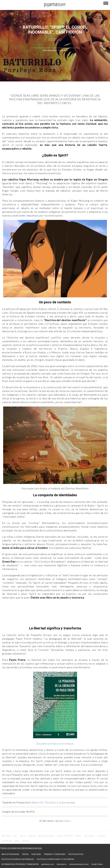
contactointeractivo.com (79, 864)
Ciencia (23, 836)
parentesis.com (48, 864)
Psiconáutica (89, 836)
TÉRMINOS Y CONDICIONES (55, 854)
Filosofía (32, 836)
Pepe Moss (52, 51)
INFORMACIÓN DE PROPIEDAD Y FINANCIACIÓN (20, 864)
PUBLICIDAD (36, 854)
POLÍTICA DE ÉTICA (76, 854)
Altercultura (6, 836)
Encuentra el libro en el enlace (55, 744)
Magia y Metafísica (65, 836)
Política (78, 836)
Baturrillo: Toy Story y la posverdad (53, 802)
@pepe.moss (63, 821)
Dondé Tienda (97, 864)
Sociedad (55, 40)
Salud (17, 841)
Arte (15, 836)
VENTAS (25, 854)
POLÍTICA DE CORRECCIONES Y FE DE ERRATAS (55, 859)
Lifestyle (26, 841)
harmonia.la (61, 864)
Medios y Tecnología (46, 836)
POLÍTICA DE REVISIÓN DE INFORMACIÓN (18, 859)
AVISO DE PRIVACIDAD (10, 854)
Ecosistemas (7, 841)
